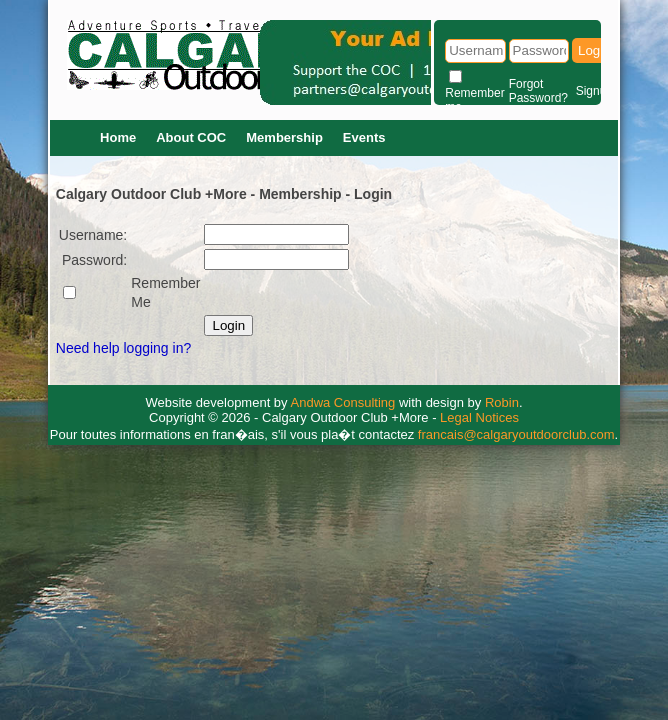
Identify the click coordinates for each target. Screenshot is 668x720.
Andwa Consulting (343, 402)
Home (118, 137)
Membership (284, 137)
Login (594, 50)
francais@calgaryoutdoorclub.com (516, 434)
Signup (594, 91)
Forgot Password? (538, 91)
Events (364, 137)
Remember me (474, 100)
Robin (502, 402)
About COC (191, 137)
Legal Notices (479, 417)
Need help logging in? (123, 348)
